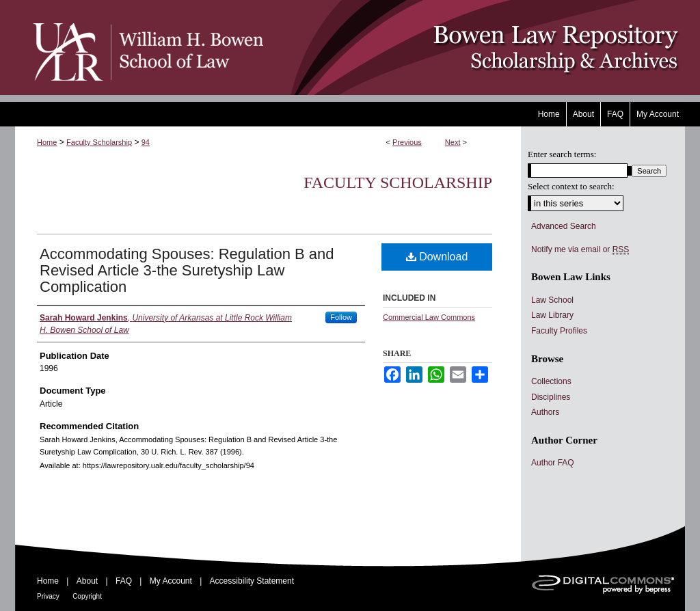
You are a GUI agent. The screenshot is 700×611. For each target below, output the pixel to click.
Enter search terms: (562, 154)
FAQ (124, 581)
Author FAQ (553, 463)
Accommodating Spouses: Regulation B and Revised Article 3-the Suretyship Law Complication (187, 270)
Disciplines (551, 397)
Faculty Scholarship (99, 142)
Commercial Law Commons (429, 317)
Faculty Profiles (559, 331)
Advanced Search (564, 226)
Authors (545, 412)
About (87, 581)
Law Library (552, 315)
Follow (341, 317)
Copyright (87, 596)
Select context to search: (571, 186)
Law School (552, 300)
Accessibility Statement (252, 581)
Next (453, 142)
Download (437, 257)
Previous (407, 142)
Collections (551, 381)
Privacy (48, 596)
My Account (171, 581)
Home (47, 142)
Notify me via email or (580, 249)
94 (146, 142)
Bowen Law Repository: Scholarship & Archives (475, 47)
